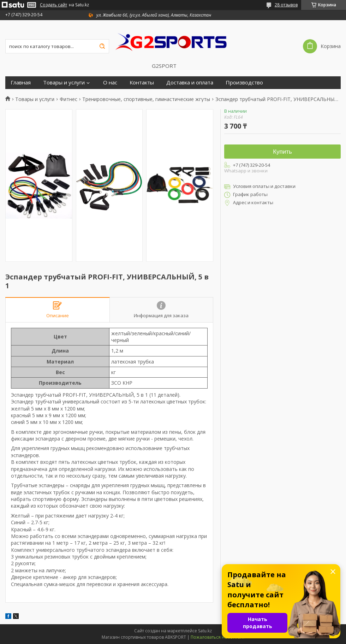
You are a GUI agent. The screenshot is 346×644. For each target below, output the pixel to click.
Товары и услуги (64, 82)
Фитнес (68, 99)
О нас (110, 82)
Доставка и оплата (190, 82)
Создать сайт (53, 5)
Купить (282, 152)
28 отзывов (286, 5)
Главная (21, 82)
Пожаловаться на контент (218, 637)
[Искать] (102, 46)
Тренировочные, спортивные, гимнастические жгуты (146, 99)
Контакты (142, 82)
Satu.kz (205, 631)
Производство (244, 82)
